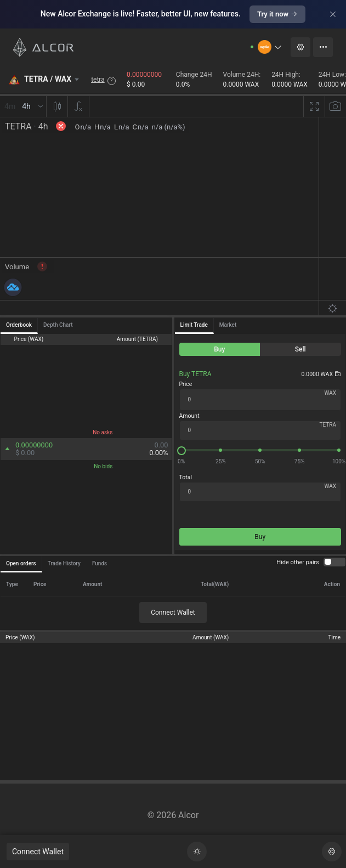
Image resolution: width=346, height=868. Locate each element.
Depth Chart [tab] (58, 325)
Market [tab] (228, 325)
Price (186, 384)
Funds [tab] (100, 563)
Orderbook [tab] (19, 325)
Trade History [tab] (64, 563)
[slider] (260, 450)
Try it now (277, 14)
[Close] (333, 14)
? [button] (111, 81)
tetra (98, 80)
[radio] (220, 349)
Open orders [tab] (21, 563)
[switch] (334, 562)
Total (186, 477)
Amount (189, 416)
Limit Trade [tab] (194, 325)
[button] (270, 47)
